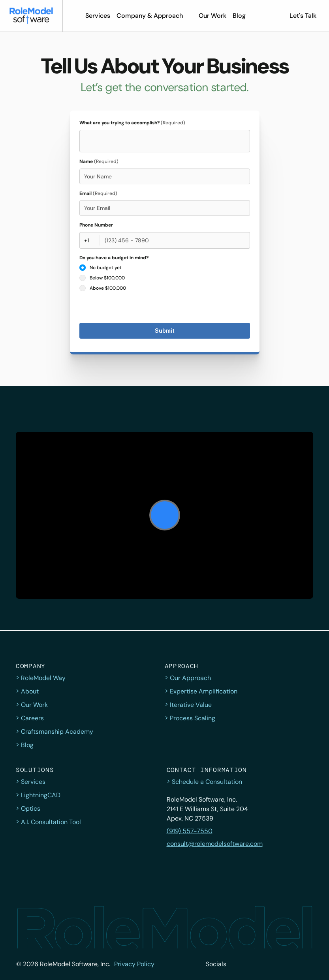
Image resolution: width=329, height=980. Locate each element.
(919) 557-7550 (190, 831)
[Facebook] (255, 964)
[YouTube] (307, 964)
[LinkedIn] (290, 964)
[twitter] (237, 964)
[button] (31, 16)
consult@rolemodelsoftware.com (215, 844)
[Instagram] (272, 964)
